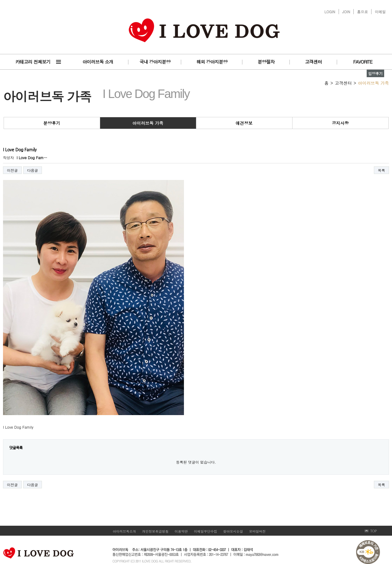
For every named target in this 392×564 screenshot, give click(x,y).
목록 (381, 170)
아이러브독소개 (124, 531)
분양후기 (52, 123)
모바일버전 (257, 531)
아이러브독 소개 (98, 62)
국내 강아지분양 (155, 62)
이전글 (12, 170)
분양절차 (266, 62)
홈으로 (362, 12)
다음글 (33, 170)
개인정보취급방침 (155, 531)
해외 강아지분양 (212, 62)
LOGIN (330, 12)
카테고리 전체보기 (33, 62)
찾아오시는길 (233, 531)
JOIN (346, 12)
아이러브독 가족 (148, 123)
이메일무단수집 (205, 531)
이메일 (380, 12)
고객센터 (314, 62)
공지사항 (340, 123)
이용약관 (181, 531)
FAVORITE (363, 62)
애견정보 (244, 123)
